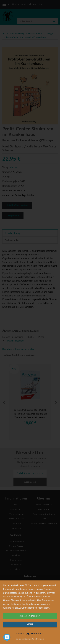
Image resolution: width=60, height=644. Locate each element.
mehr (30, 624)
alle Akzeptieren (30, 616)
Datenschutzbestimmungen (35, 639)
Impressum (20, 639)
